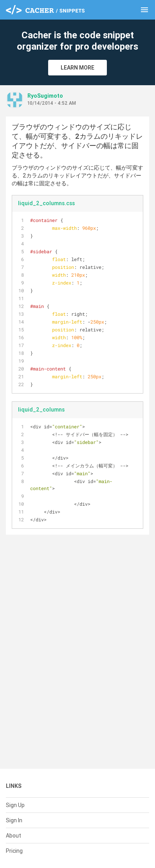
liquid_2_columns (41, 410)
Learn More (77, 68)
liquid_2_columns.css (46, 203)
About (14, 836)
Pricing (14, 851)
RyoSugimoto (45, 96)
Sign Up (15, 805)
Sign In (14, 820)
